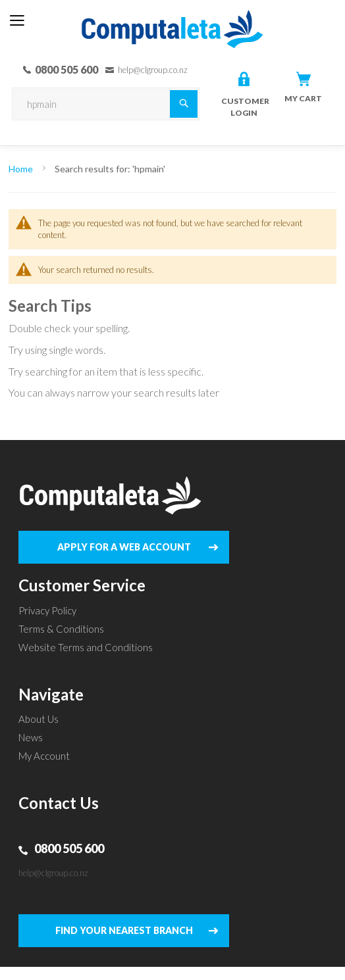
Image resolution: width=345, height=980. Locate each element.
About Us (39, 719)
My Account (44, 756)
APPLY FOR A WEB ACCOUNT (124, 547)
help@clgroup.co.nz (53, 873)
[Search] (184, 104)
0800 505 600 (69, 848)
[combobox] (106, 104)
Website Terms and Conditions (86, 647)
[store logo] (172, 19)
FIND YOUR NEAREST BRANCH (124, 930)
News (31, 737)
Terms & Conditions (61, 629)
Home (22, 169)
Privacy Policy (47, 610)
